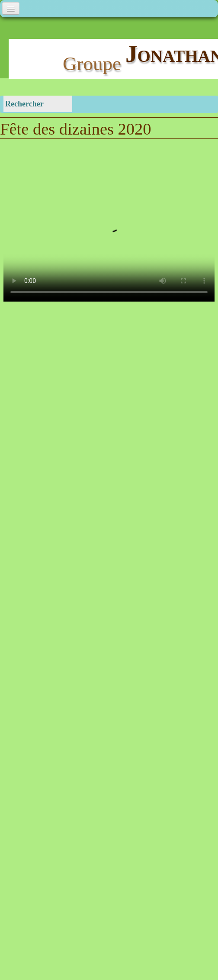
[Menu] (11, 8)
